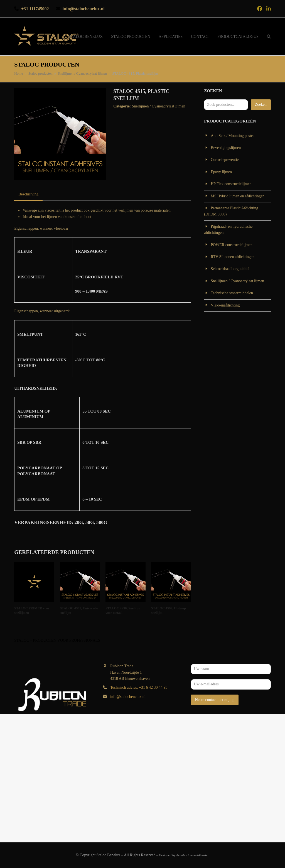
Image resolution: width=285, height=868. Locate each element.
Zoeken (261, 105)
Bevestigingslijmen (226, 148)
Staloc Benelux (108, 855)
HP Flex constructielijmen (231, 184)
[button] (269, 37)
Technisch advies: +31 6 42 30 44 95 (139, 687)
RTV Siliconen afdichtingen (233, 257)
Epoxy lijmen (221, 172)
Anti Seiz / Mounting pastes (232, 136)
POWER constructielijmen (232, 245)
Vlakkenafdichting (225, 305)
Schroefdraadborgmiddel (230, 269)
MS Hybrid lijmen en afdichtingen (238, 196)
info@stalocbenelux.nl (128, 697)
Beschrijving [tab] (28, 194)
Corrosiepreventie (225, 160)
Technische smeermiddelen (232, 293)
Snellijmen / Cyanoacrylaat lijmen (159, 106)
